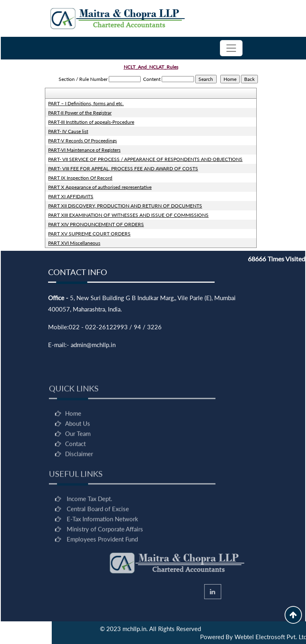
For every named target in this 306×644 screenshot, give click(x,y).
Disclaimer (79, 472)
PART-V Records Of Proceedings (82, 141)
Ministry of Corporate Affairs (105, 547)
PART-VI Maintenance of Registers (84, 150)
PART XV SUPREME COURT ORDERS (89, 234)
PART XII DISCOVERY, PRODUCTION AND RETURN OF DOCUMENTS (125, 206)
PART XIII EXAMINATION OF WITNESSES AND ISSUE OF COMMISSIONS (128, 215)
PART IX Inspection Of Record (80, 178)
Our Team (78, 452)
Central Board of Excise (98, 527)
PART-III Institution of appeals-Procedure (91, 122)
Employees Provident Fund (102, 557)
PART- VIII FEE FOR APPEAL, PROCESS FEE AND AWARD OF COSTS (123, 168)
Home (73, 432)
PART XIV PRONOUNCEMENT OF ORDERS (96, 224)
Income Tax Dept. (90, 517)
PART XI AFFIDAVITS (71, 196)
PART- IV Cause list (68, 131)
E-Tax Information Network (102, 537)
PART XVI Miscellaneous (74, 243)
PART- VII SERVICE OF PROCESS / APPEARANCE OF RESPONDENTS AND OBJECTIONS (145, 159)
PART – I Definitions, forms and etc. (86, 103)
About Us (78, 442)
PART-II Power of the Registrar (80, 113)
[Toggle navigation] (231, 48)
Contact (75, 462)
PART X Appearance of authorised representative (100, 187)
